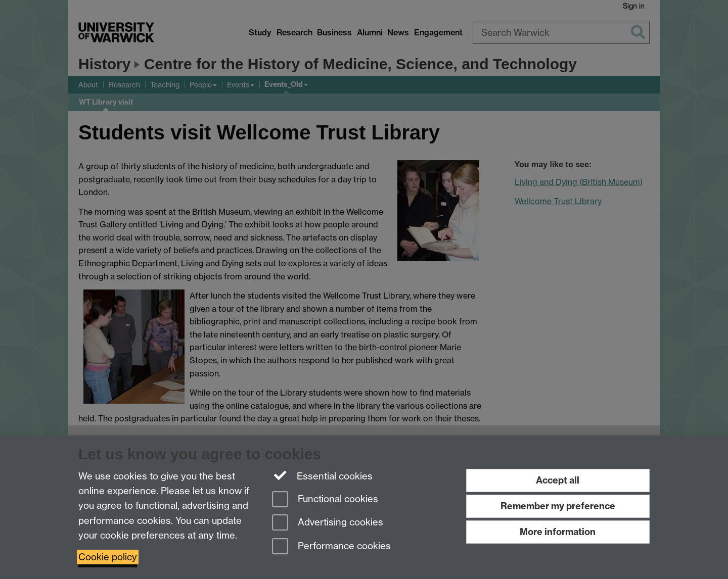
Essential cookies (322, 475)
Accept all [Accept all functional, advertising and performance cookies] (558, 480)
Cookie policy (108, 557)
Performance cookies (331, 547)
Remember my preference (558, 506)
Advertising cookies (328, 523)
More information (558, 532)
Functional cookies (325, 500)
